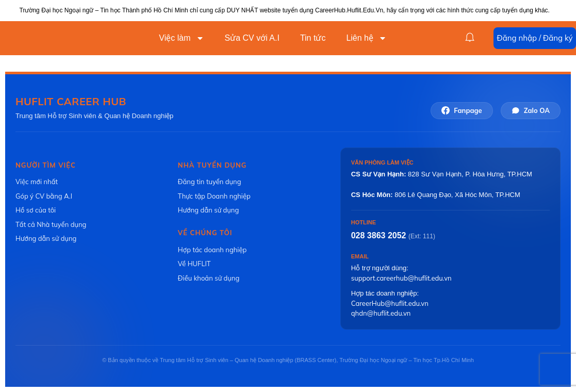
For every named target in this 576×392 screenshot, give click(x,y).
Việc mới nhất (37, 182)
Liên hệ (366, 38)
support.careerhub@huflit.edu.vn (401, 278)
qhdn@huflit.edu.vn (381, 313)
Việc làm (181, 38)
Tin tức (313, 38)
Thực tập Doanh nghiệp (214, 196)
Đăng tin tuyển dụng (210, 182)
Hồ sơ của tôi (36, 210)
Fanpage (462, 111)
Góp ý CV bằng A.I (44, 196)
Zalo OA (531, 111)
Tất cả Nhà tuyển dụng (51, 224)
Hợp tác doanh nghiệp (212, 250)
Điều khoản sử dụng (209, 278)
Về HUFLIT (194, 264)
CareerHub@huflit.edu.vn (390, 303)
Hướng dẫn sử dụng (46, 238)
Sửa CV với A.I (252, 38)
